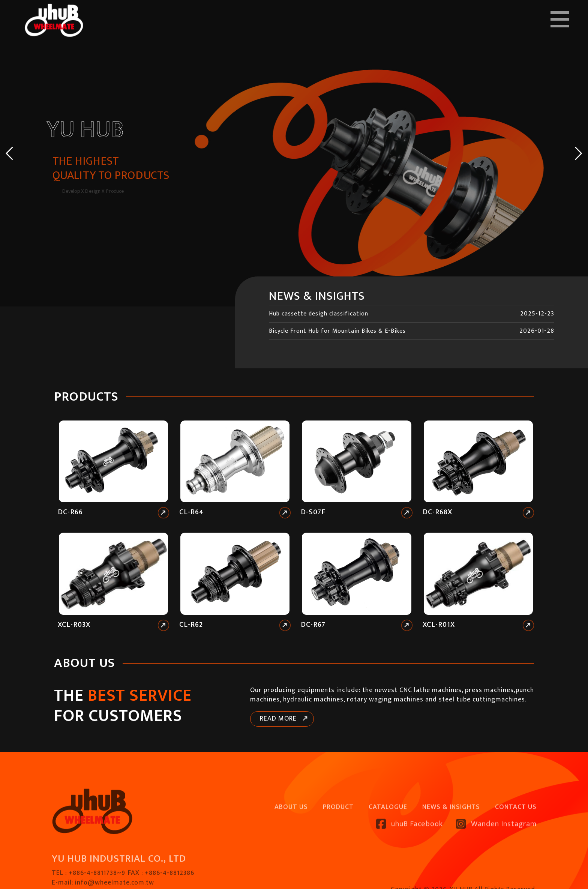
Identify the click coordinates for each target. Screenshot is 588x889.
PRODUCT (338, 839)
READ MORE (278, 719)
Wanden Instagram (496, 856)
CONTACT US (516, 839)
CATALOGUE (388, 839)
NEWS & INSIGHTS (451, 839)
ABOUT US (291, 839)
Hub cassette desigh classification (319, 314)
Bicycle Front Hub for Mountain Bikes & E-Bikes (337, 331)
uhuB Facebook (409, 856)
